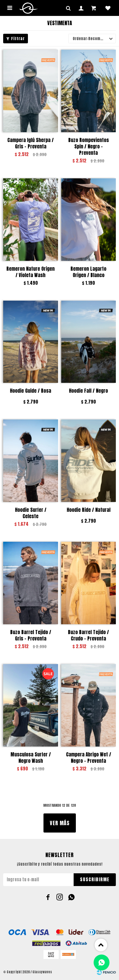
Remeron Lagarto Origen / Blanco (88, 272)
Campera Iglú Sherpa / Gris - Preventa (30, 143)
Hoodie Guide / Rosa (30, 391)
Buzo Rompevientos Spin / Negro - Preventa (89, 147)
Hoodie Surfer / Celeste (31, 513)
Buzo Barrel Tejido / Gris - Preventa (31, 635)
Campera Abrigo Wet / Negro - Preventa (89, 758)
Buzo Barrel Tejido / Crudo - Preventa (88, 635)
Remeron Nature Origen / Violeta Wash (30, 272)
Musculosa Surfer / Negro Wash (31, 758)
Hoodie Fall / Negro (88, 391)
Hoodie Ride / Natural (89, 510)
